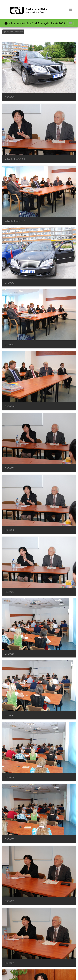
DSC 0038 (10, 530)
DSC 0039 (10, 468)
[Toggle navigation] (70, 10)
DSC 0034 (10, 777)
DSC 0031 (10, 963)
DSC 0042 (10, 283)
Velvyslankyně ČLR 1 (15, 159)
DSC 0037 (10, 592)
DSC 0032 (10, 901)
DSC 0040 (10, 406)
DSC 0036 (10, 654)
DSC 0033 (10, 839)
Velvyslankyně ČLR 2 (15, 221)
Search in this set (13, 32)
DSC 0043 (10, 97)
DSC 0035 (10, 716)
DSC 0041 (10, 345)
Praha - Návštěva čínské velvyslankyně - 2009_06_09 (42, 23)
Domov (6, 23)
